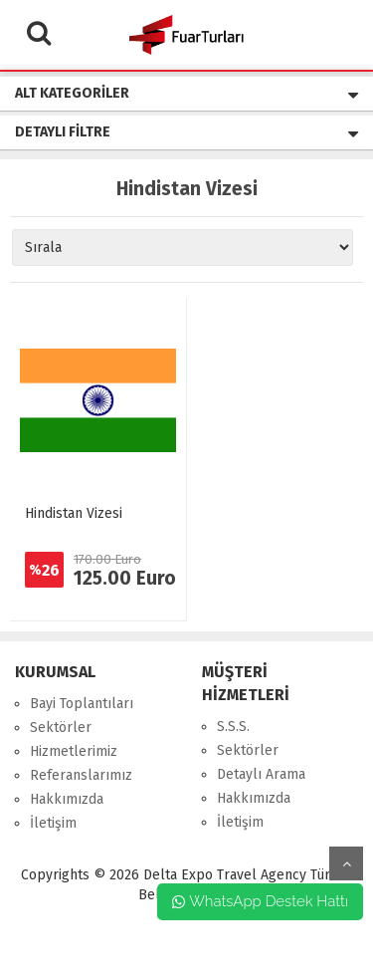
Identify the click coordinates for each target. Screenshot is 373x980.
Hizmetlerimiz (74, 751)
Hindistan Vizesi (74, 513)
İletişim (53, 823)
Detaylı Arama (261, 774)
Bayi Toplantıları (82, 704)
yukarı (346, 863)
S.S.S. (233, 727)
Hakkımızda (67, 799)
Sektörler (61, 728)
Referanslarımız (81, 775)
